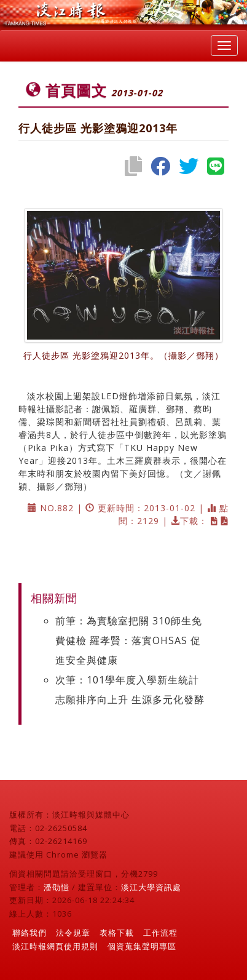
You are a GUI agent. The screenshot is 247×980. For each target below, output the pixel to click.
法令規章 (73, 933)
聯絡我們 (29, 933)
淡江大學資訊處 (151, 887)
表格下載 (117, 933)
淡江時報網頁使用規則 (55, 946)
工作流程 (160, 933)
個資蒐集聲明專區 (142, 946)
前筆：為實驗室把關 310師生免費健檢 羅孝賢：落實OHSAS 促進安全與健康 (129, 640)
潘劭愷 (57, 887)
